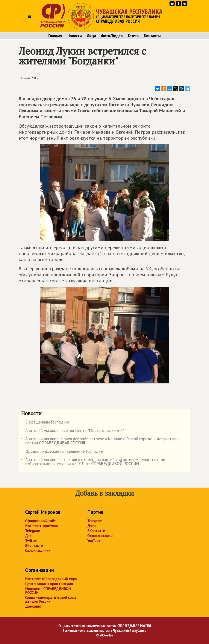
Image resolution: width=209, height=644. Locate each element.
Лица (91, 36)
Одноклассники (38, 551)
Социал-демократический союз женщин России (51, 600)
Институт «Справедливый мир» (51, 579)
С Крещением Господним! (46, 423)
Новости (75, 36)
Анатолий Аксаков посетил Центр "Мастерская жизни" (72, 431)
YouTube (94, 541)
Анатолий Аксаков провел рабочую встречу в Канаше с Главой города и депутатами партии (100, 441)
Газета (133, 36)
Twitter (31, 541)
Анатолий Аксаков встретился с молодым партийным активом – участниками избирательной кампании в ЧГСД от (93, 462)
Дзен (29, 536)
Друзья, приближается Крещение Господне (62, 452)
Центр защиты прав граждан (49, 584)
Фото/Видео (112, 36)
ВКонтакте (34, 546)
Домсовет (33, 606)
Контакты (152, 36)
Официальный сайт (40, 521)
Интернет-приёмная (42, 526)
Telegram (33, 531)
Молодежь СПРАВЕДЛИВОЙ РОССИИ (48, 591)
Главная (55, 36)
